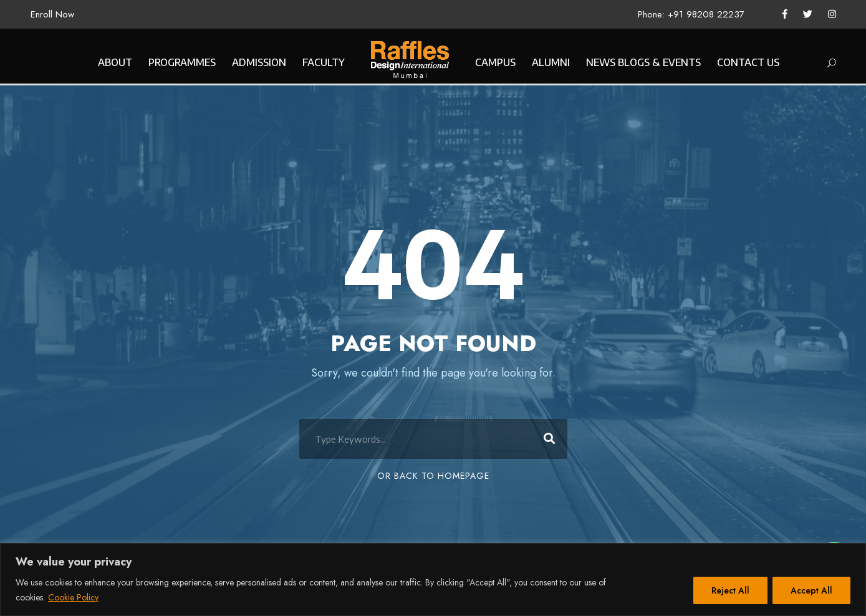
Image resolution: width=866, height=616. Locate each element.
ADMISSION (259, 62)
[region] (433, 580)
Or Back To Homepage (433, 476)
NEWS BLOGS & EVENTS (643, 62)
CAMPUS (495, 62)
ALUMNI (551, 62)
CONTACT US (748, 62)
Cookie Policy (73, 597)
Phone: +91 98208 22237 (691, 14)
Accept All (811, 590)
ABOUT (115, 62)
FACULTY (324, 62)
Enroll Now (52, 14)
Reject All (730, 590)
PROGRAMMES (182, 62)
